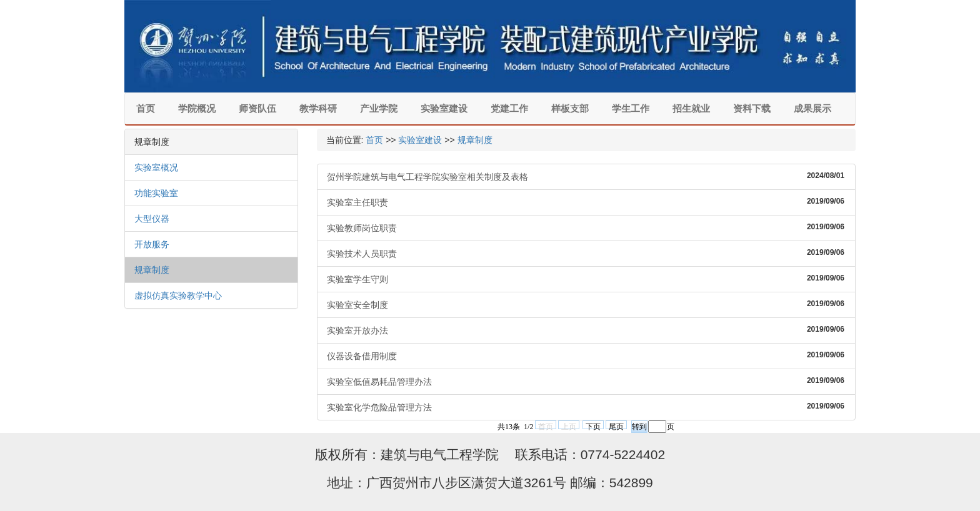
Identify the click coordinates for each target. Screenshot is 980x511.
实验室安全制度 (587, 304)
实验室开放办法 (587, 330)
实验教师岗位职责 (587, 227)
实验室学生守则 (587, 279)
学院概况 (197, 108)
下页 (593, 426)
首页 (146, 108)
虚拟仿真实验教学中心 (178, 295)
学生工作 (631, 108)
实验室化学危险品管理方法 (587, 407)
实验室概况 (156, 167)
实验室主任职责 (587, 202)
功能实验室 (156, 193)
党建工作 (509, 108)
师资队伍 (257, 108)
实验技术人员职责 (587, 253)
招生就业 (691, 108)
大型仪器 (152, 219)
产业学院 (379, 108)
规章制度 (152, 270)
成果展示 (812, 108)
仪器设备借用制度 (587, 355)
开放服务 (152, 244)
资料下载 (752, 108)
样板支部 (570, 108)
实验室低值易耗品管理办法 (587, 381)
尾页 (616, 426)
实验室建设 (444, 108)
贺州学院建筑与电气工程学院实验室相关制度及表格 (587, 176)
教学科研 (318, 108)
